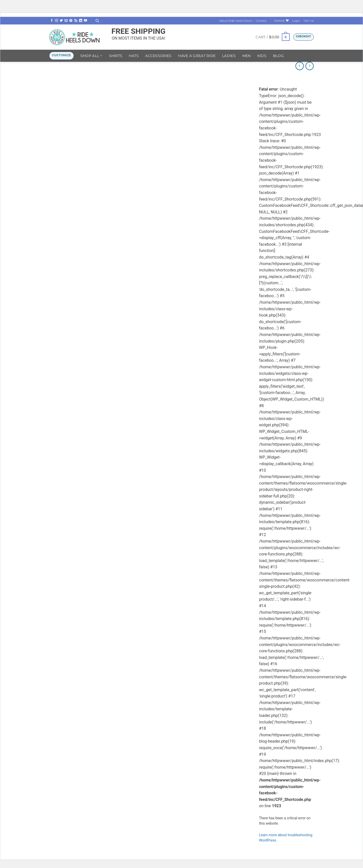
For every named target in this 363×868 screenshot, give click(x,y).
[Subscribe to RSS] (76, 21)
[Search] (97, 21)
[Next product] (300, 66)
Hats (134, 56)
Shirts (116, 56)
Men (247, 56)
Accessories (158, 56)
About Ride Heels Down (236, 21)
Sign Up (309, 21)
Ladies (229, 56)
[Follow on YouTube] (85, 21)
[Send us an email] (66, 21)
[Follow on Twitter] (61, 21)
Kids (262, 56)
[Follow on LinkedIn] (81, 21)
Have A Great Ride (197, 56)
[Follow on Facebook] (52, 21)
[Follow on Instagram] (56, 21)
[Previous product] (310, 66)
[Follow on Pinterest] (71, 21)
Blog (278, 56)
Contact (261, 21)
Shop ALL (92, 56)
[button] (296, 21)
